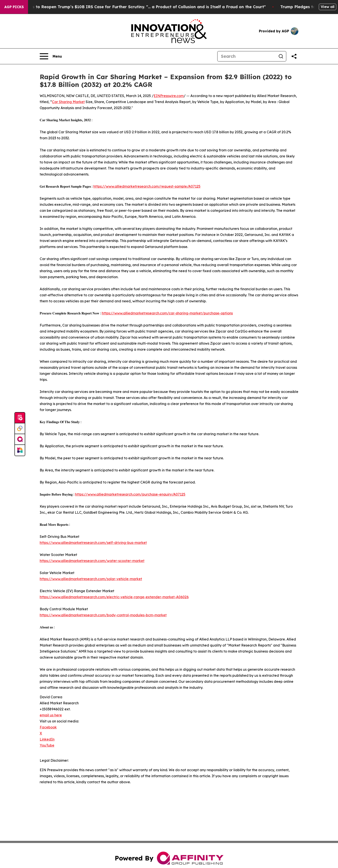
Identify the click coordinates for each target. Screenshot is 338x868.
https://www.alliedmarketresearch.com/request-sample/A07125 (147, 186)
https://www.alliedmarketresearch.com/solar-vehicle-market (91, 579)
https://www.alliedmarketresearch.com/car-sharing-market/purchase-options (167, 313)
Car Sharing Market (68, 102)
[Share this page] (294, 56)
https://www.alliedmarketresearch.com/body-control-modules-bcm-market (103, 615)
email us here (51, 715)
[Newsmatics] (20, 450)
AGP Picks (14, 7)
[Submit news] (20, 418)
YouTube (47, 745)
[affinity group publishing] (20, 439)
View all (328, 7)
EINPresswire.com (169, 96)
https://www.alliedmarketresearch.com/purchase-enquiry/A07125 (130, 494)
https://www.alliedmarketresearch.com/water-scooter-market (92, 561)
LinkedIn (47, 739)
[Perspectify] (20, 429)
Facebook (48, 727)
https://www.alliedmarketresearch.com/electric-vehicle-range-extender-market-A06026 (114, 597)
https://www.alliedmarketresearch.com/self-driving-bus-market (93, 543)
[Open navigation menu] (51, 56)
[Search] (247, 56)
